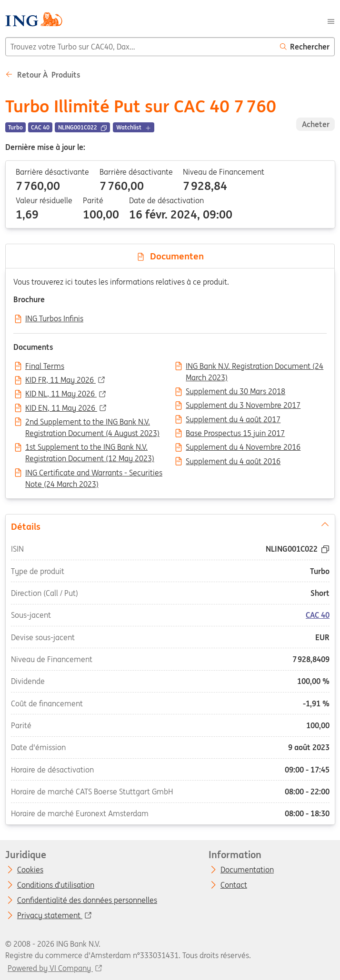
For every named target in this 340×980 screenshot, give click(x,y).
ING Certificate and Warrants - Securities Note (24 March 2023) (94, 474)
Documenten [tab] (170, 256)
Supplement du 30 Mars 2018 (235, 392)
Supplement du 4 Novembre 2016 (243, 447)
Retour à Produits (43, 75)
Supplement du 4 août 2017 (233, 420)
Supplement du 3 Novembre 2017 (243, 406)
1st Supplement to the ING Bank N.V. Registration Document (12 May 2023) (90, 448)
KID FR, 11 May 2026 (60, 380)
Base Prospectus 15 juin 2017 (235, 434)
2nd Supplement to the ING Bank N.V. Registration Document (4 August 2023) (92, 423)
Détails (170, 526)
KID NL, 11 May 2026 (61, 394)
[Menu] (331, 20)
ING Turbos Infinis (54, 319)
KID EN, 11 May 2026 (61, 408)
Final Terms (45, 366)
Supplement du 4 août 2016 (233, 462)
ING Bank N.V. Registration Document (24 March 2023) (255, 367)
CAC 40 (318, 615)
